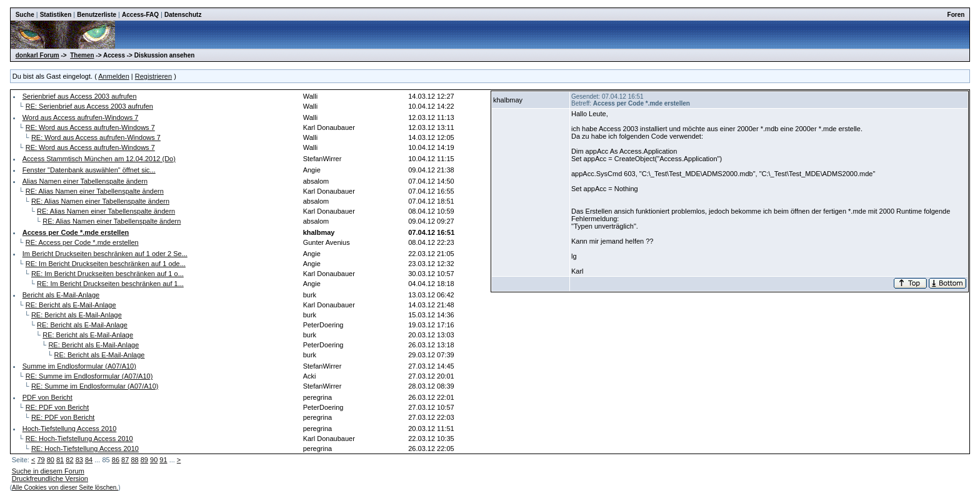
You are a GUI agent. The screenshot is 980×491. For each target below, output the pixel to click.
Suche (25, 15)
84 (89, 460)
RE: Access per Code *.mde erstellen (82, 242)
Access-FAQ (140, 15)
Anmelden (114, 76)
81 (60, 460)
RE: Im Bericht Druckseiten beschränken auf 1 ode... (106, 264)
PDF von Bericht (47, 397)
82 (69, 460)
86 (116, 460)
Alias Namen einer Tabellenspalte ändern (85, 181)
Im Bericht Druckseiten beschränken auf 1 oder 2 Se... (105, 254)
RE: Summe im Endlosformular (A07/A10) (89, 376)
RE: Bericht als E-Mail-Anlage (71, 305)
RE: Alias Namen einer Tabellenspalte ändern (95, 191)
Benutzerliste (97, 15)
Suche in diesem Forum (48, 471)
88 (134, 460)
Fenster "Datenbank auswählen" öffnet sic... (89, 170)
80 (51, 460)
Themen (82, 55)
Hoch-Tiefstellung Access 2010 (70, 429)
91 (163, 460)
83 (79, 460)
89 (144, 460)
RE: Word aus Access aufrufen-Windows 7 (90, 127)
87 (125, 460)
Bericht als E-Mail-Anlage (61, 295)
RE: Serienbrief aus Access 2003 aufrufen (89, 106)
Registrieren (153, 76)
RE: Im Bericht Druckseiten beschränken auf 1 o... (107, 274)
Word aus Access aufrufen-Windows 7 (81, 117)
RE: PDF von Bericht (57, 407)
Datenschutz (183, 15)
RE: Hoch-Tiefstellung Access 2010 (79, 439)
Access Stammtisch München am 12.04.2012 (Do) (99, 159)
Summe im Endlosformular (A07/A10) (79, 366)
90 (154, 460)
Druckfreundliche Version (50, 479)
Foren (956, 15)
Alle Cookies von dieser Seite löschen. (65, 488)
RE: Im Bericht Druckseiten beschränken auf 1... (110, 284)
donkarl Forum (37, 55)
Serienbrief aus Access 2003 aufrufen (80, 96)
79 (41, 460)
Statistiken (56, 15)
